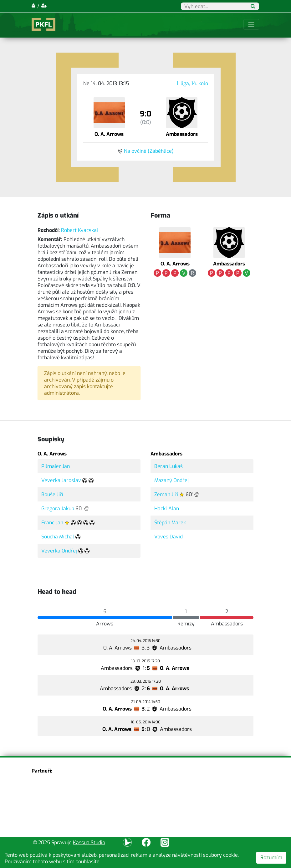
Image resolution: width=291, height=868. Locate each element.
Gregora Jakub (58, 508)
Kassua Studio (89, 842)
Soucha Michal (58, 537)
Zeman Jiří (166, 494)
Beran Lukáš (168, 466)
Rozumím (271, 858)
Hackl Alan (167, 508)
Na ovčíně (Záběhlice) (149, 151)
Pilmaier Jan (56, 466)
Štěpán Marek (170, 523)
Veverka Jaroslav (61, 480)
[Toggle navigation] (251, 24)
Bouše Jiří (52, 494)
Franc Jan (52, 523)
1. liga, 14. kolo (192, 83)
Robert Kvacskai (79, 230)
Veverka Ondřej (59, 551)
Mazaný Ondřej (171, 480)
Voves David (168, 537)
